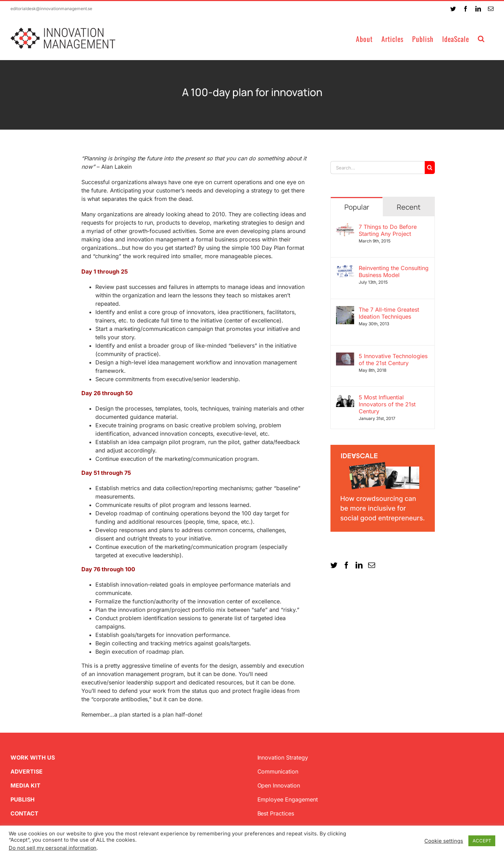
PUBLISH (23, 799)
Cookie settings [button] (444, 841)
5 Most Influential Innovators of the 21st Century (387, 404)
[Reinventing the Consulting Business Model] (345, 269)
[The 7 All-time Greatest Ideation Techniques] (345, 310)
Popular (357, 207)
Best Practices (276, 813)
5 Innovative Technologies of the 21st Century (393, 360)
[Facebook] (346, 565)
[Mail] (372, 565)
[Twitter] (334, 565)
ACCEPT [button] (482, 841)
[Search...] (378, 168)
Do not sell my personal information (53, 848)
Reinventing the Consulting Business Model (394, 271)
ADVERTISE (27, 771)
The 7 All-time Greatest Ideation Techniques (389, 313)
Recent (409, 207)
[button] (481, 38)
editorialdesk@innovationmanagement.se (51, 9)
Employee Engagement (288, 799)
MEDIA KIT (25, 785)
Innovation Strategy (283, 757)
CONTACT (24, 813)
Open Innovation (279, 785)
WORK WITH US (33, 757)
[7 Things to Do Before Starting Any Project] (345, 227)
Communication (278, 771)
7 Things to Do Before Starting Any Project (388, 230)
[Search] (430, 168)
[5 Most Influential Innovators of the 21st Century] (345, 398)
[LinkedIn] (359, 565)
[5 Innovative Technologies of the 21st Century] (345, 357)
